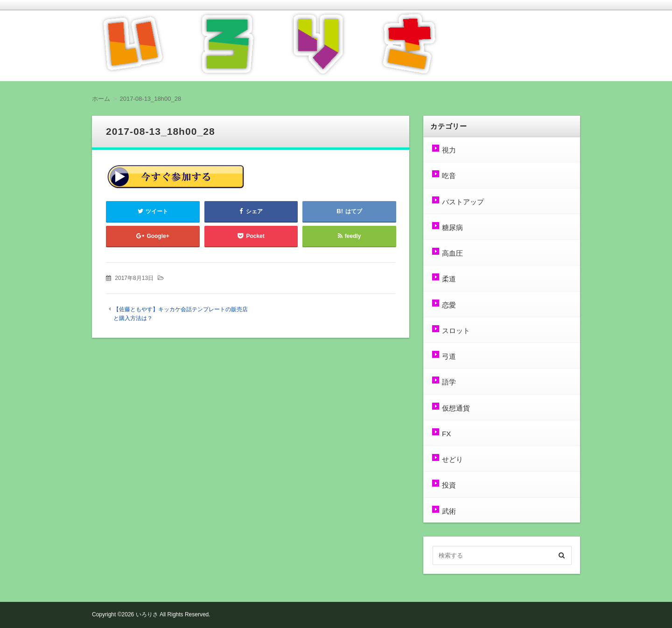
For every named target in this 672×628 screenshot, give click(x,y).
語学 (449, 382)
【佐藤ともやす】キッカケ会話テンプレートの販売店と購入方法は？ (181, 314)
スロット (456, 331)
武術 (449, 511)
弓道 (449, 356)
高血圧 (452, 253)
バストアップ (463, 202)
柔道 (449, 279)
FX (446, 434)
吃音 (449, 176)
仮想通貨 (456, 408)
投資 (449, 485)
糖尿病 (452, 227)
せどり (452, 459)
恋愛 (449, 305)
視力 (449, 150)
